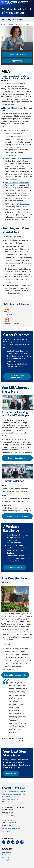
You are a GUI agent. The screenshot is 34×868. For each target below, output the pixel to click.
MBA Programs (20, 24)
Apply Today (17, 61)
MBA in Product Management (17, 183)
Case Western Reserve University (16, 792)
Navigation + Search (13, 20)
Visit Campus (6, 857)
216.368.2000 (6, 797)
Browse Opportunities (17, 458)
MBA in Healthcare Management (18, 158)
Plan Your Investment (15, 568)
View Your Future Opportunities (17, 377)
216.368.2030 (10, 826)
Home (3, 24)
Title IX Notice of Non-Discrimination (13, 802)
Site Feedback (6, 832)
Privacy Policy (14, 799)
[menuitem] (17, 852)
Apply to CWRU (7, 852)
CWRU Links (7, 849)
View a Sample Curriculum (17, 516)
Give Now (5, 855)
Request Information (17, 54)
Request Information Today (15, 675)
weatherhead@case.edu (13, 829)
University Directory (8, 860)
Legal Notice (6, 799)
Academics (10, 24)
